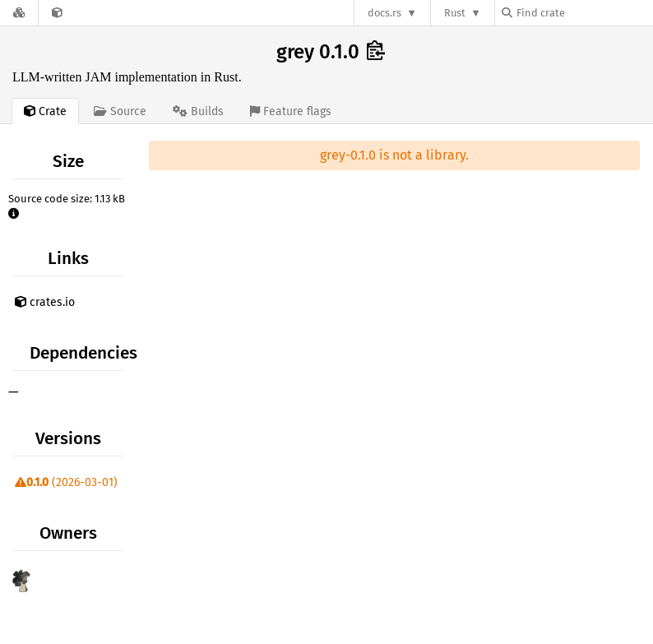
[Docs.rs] (19, 13)
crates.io (45, 302)
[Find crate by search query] (584, 13)
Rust (455, 13)
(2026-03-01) (66, 482)
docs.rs (384, 13)
